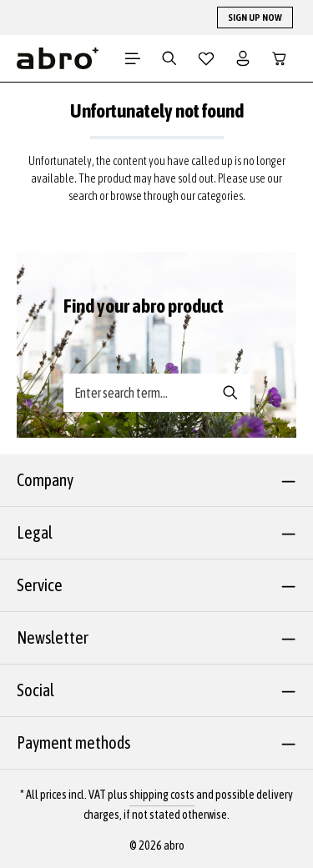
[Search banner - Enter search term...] (138, 393)
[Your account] (243, 58)
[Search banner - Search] (231, 393)
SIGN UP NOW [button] (255, 18)
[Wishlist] (206, 58)
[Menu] (133, 58)
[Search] (169, 58)
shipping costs (162, 795)
